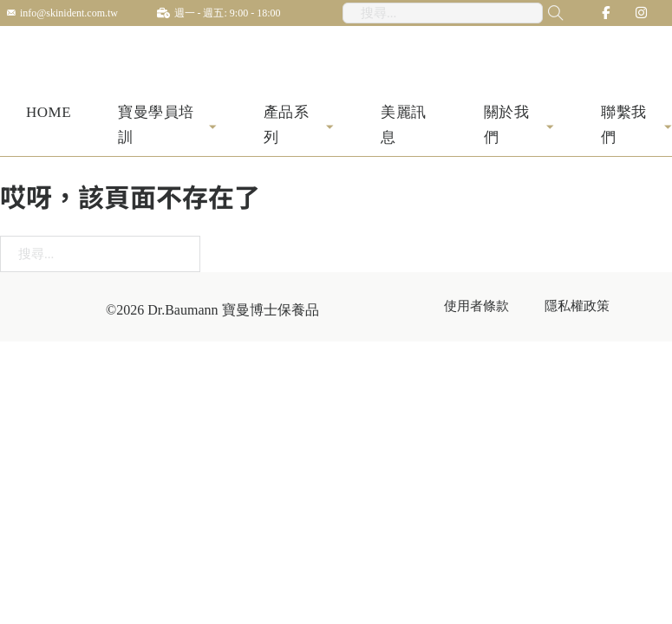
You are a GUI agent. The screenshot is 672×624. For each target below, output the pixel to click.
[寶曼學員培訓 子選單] (213, 128)
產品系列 (287, 127)
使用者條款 (476, 308)
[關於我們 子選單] (550, 128)
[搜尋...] (544, 13)
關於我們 (507, 127)
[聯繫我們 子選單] (668, 128)
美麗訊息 (404, 127)
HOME (49, 114)
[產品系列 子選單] (330, 128)
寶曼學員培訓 (156, 127)
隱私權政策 (577, 308)
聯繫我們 (624, 127)
